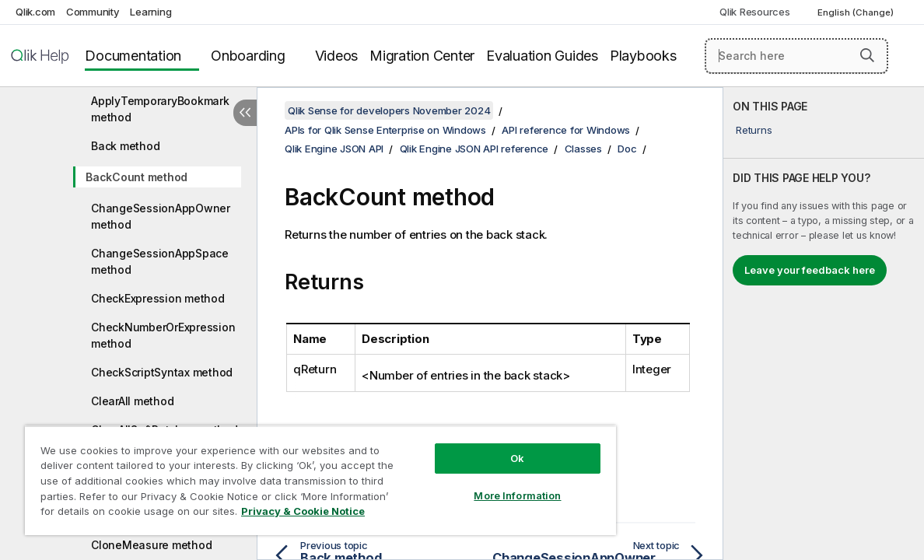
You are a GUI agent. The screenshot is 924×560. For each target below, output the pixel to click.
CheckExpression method (158, 298)
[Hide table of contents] (245, 113)
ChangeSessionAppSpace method (160, 261)
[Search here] (796, 56)
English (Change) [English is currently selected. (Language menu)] (857, 12)
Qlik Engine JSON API (334, 149)
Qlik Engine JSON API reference (474, 149)
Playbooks (643, 56)
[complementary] (824, 324)
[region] (293, 474)
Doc (627, 149)
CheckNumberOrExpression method (163, 335)
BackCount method (136, 177)
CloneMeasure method (151, 545)
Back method (125, 146)
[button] (867, 55)
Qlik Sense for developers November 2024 (389, 110)
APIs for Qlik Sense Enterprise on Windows (385, 130)
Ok (471, 446)
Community (93, 12)
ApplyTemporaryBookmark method (160, 109)
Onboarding (248, 56)
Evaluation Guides (542, 56)
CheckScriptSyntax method (162, 372)
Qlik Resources (755, 12)
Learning (150, 12)
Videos (337, 56)
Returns (754, 130)
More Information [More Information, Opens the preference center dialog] (471, 484)
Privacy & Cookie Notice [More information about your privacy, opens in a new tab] (131, 514)
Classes (583, 149)
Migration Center (422, 56)
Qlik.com (35, 12)
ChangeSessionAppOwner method (161, 216)
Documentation (133, 56)
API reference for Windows (566, 130)
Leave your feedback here (810, 270)
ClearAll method (132, 401)
